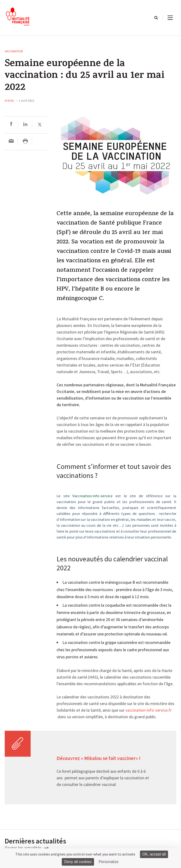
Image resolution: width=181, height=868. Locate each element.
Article (9, 100)
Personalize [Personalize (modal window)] (109, 862)
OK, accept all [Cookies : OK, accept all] (154, 854)
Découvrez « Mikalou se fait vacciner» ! (99, 758)
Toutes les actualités (27, 848)
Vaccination (14, 51)
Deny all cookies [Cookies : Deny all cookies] (78, 862)
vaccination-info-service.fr (148, 710)
